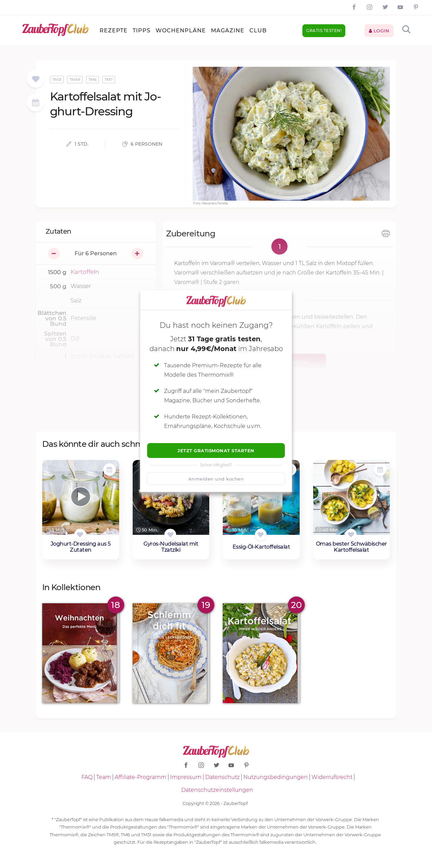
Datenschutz (222, 777)
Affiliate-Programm (141, 777)
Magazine (228, 31)
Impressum (186, 777)
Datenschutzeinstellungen (217, 790)
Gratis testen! (324, 31)
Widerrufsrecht (332, 777)
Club (258, 31)
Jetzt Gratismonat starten (216, 451)
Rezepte (114, 31)
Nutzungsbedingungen (276, 777)
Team (104, 777)
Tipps (142, 31)
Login (379, 31)
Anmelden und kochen (216, 479)
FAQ (87, 777)
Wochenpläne (181, 31)
